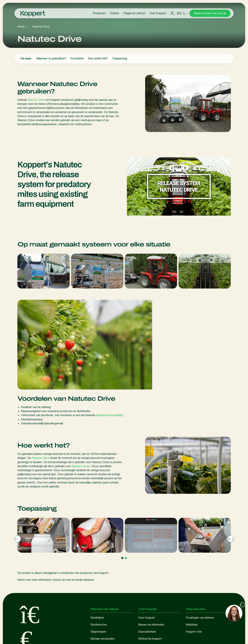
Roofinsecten (99, 535)
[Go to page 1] (122, 468)
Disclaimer (186, 637)
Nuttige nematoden (102, 549)
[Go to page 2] (126, 468)
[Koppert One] (179, 13)
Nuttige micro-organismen (106, 556)
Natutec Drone (81, 376)
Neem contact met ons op (210, 13)
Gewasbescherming (103, 563)
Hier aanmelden (64, 598)
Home (21, 27)
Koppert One (194, 542)
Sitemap (224, 637)
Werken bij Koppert (150, 549)
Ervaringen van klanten (200, 528)
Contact (143, 556)
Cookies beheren (143, 637)
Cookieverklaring (206, 637)
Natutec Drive (41, 27)
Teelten (115, 13)
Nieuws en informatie (151, 535)
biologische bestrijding (110, 325)
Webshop (192, 535)
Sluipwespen (98, 542)
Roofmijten (97, 528)
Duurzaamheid (147, 542)
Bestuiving (97, 570)
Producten (99, 13)
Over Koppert (158, 13)
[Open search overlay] (173, 13)
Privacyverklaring (167, 637)
